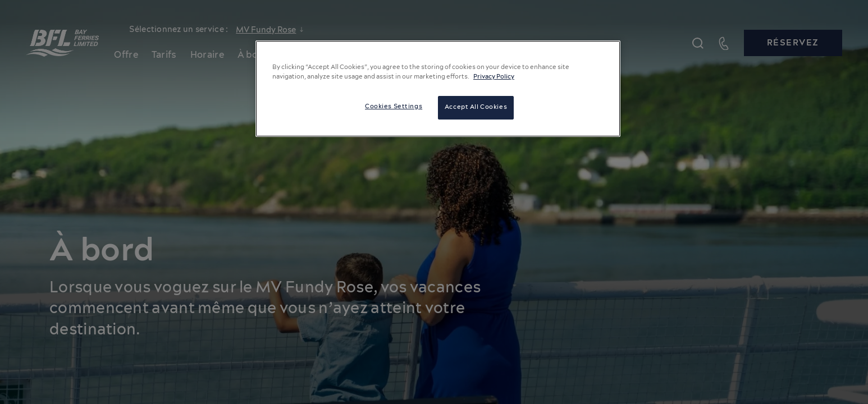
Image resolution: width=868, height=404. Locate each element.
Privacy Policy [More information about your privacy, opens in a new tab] (494, 77)
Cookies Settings (394, 107)
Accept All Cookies (476, 107)
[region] (438, 89)
